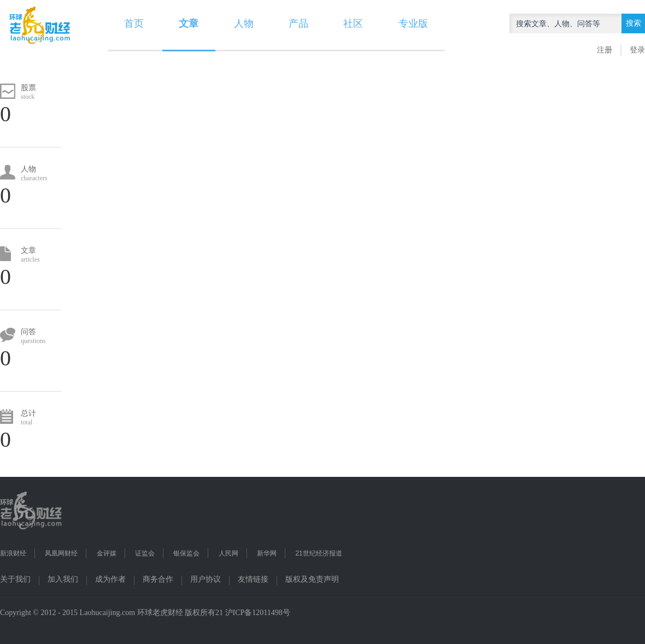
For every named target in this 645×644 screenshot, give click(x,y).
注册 (605, 50)
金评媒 (107, 553)
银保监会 (186, 553)
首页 (134, 23)
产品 (298, 23)
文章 (189, 23)
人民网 (228, 553)
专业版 (413, 23)
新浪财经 (13, 553)
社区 (353, 23)
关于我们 (15, 579)
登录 (637, 50)
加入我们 (63, 579)
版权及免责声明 (312, 579)
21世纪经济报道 (318, 553)
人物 (244, 23)
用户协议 (206, 579)
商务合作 (158, 579)
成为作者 (110, 579)
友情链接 (253, 579)
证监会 (145, 553)
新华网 (267, 553)
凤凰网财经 (61, 553)
